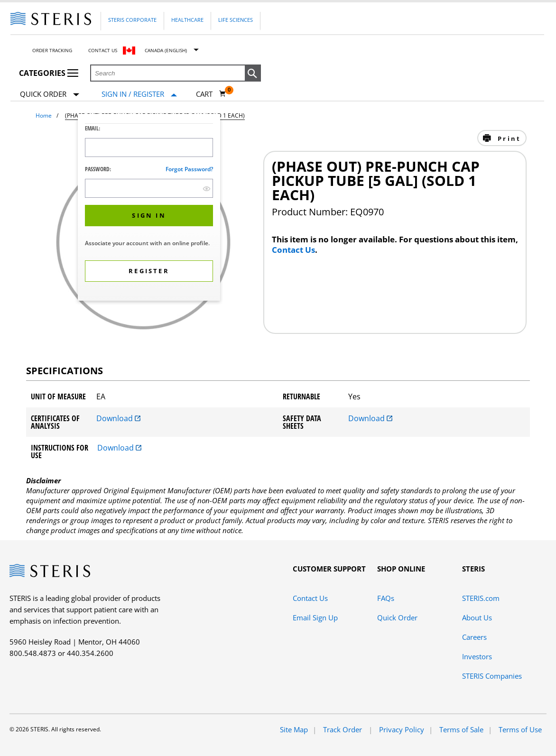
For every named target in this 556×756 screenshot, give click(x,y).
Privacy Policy (402, 729)
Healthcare (187, 20)
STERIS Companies (492, 676)
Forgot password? (189, 169)
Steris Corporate (132, 20)
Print (508, 138)
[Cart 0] (211, 94)
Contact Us (103, 50)
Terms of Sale (461, 729)
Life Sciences (236, 20)
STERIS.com (481, 598)
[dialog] (149, 208)
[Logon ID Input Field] (149, 148)
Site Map (294, 729)
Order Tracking (52, 50)
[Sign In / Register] (139, 94)
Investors (477, 656)
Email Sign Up (315, 618)
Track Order (343, 729)
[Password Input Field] (149, 188)
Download (118, 418)
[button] (253, 74)
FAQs (386, 598)
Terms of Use (520, 729)
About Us (477, 618)
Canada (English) (166, 50)
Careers (474, 637)
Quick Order (50, 95)
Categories (49, 73)
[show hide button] (207, 189)
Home (44, 115)
